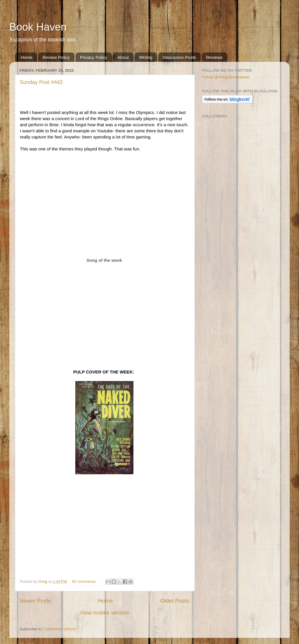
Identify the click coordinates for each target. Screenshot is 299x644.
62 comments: (85, 581)
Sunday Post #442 (41, 82)
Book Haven (38, 27)
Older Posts (174, 601)
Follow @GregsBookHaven (226, 77)
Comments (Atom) (60, 629)
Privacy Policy (94, 57)
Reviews (214, 57)
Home (27, 57)
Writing (146, 57)
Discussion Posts (179, 57)
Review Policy (56, 57)
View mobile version (104, 613)
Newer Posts (35, 601)
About (123, 57)
